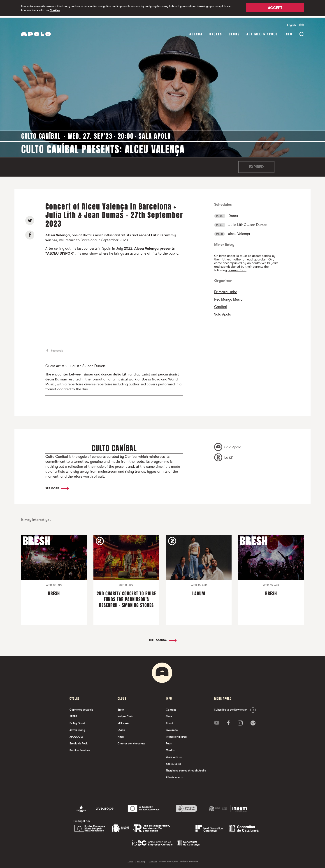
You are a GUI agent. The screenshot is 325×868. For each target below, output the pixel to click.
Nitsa (121, 735)
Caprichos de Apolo (81, 708)
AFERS (73, 715)
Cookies (55, 10)
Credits (170, 749)
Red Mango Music (228, 298)
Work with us (174, 755)
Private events (174, 776)
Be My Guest (77, 722)
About (169, 722)
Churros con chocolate (131, 742)
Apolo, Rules (173, 762)
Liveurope (172, 728)
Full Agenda (162, 639)
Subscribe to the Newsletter (230, 708)
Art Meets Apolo (262, 33)
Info (289, 33)
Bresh (121, 708)
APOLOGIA (76, 735)
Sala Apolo (223, 313)
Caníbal (221, 305)
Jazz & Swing (77, 728)
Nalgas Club (125, 715)
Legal (130, 860)
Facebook (57, 349)
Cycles (216, 33)
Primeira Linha (226, 290)
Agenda (196, 33)
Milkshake (123, 722)
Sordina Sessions (80, 749)
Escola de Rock (79, 742)
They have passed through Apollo (186, 769)
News (169, 715)
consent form (237, 269)
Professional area (176, 735)
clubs (234, 33)
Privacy (141, 860)
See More (57, 487)
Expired (256, 166)
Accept (275, 8)
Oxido (121, 728)
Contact (171, 708)
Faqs (169, 742)
